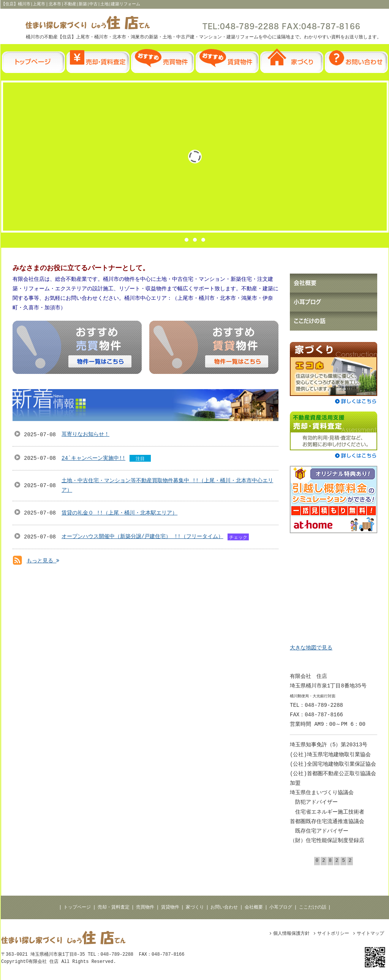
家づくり (195, 907)
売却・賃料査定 (114, 907)
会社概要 (254, 907)
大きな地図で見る (311, 648)
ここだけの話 (313, 907)
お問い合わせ (224, 907)
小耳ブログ (281, 907)
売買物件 (145, 907)
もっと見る (43, 561)
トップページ (77, 907)
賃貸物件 (170, 907)
